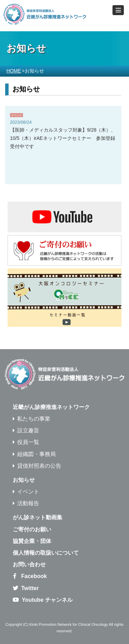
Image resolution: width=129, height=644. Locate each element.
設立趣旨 (28, 430)
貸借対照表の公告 (39, 466)
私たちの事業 (34, 419)
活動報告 (28, 503)
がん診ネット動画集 (37, 517)
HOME (14, 71)
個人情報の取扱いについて (46, 553)
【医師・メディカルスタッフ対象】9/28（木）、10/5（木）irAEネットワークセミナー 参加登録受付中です (63, 138)
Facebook (34, 576)
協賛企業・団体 (32, 541)
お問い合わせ (29, 564)
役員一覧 (28, 442)
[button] (118, 10)
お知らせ (24, 480)
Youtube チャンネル (47, 600)
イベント (17, 115)
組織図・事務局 (36, 454)
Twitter (30, 588)
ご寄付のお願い (32, 529)
